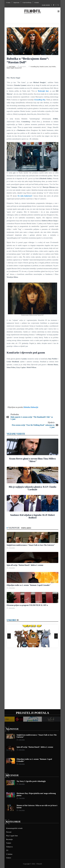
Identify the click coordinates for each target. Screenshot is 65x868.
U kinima (9, 854)
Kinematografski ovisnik (14, 828)
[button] (59, 11)
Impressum (16, 3)
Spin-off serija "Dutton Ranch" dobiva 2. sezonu (25, 565)
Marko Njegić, (11, 68)
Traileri (9, 843)
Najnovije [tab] (14, 528)
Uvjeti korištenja (27, 3)
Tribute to (9, 847)
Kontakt (37, 3)
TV (7, 850)
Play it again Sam (12, 836)
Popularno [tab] (26, 528)
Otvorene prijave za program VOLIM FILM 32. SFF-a (27, 605)
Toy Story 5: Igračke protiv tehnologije (31, 781)
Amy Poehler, (52, 67)
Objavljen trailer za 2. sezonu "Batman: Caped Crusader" (29, 585)
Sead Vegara (12, 67)
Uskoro (11, 620)
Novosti (9, 832)
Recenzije (12, 775)
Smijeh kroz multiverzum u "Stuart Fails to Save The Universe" (31, 545)
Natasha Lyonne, (44, 67)
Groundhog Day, (35, 67)
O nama (8, 3)
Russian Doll (18, 68)
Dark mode (46, 5)
